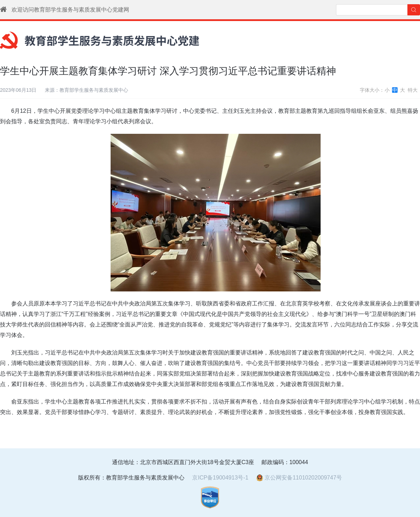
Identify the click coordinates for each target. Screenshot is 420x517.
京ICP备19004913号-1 (220, 478)
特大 (413, 90)
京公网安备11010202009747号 (299, 478)
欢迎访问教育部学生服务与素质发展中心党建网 (70, 10)
